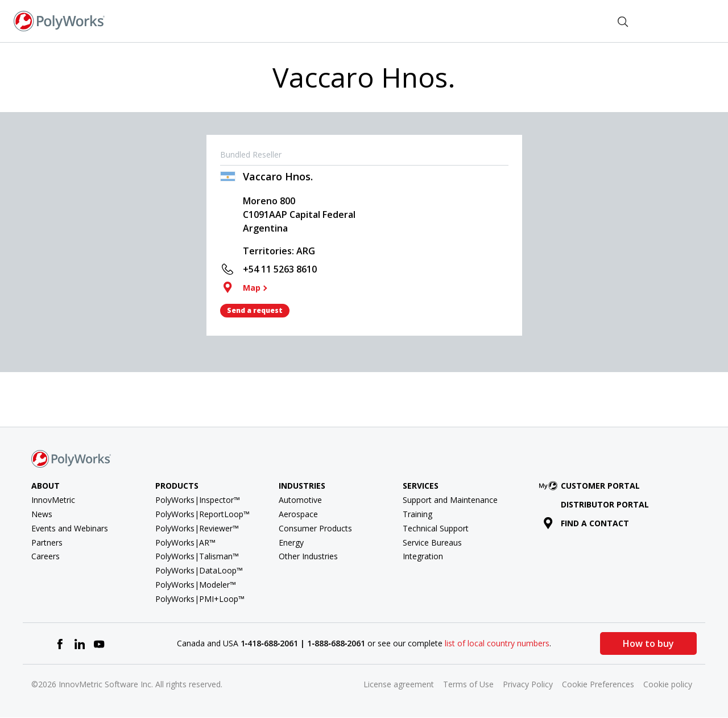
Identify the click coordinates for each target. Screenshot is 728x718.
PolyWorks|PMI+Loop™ (200, 599)
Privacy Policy (528, 684)
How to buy (648, 643)
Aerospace (298, 514)
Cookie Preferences (598, 684)
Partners (47, 542)
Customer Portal (591, 486)
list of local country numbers (497, 643)
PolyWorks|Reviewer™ (197, 528)
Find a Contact (566, 20)
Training (417, 514)
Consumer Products (315, 528)
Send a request (255, 310)
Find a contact (586, 523)
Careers (45, 556)
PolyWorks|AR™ (185, 542)
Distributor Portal (605, 504)
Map (252, 288)
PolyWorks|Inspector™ (198, 500)
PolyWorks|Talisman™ (197, 556)
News (42, 514)
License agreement (399, 684)
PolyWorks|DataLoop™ (199, 570)
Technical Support (436, 528)
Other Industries (308, 556)
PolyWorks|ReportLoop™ (202, 514)
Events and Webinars (70, 528)
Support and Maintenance (450, 500)
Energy (291, 542)
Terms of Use (468, 684)
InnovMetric (53, 500)
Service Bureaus (432, 542)
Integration (423, 556)
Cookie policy (668, 684)
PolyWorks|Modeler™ (196, 585)
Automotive (300, 500)
